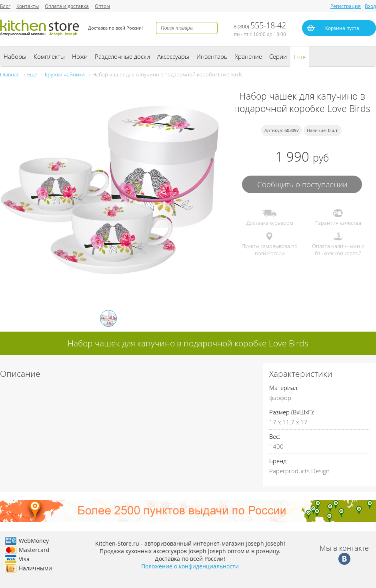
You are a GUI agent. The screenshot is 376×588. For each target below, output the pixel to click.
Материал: (284, 388)
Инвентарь (212, 56)
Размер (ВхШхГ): (292, 412)
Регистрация (346, 6)
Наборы (15, 56)
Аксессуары (173, 56)
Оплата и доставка (67, 6)
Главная (10, 74)
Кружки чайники (65, 74)
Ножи (80, 56)
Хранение (248, 56)
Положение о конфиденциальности (190, 566)
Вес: (275, 436)
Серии (278, 56)
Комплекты (49, 56)
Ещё (300, 57)
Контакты (28, 6)
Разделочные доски (122, 56)
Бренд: (279, 461)
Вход (370, 6)
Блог (5, 6)
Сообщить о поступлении (302, 184)
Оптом (102, 6)
